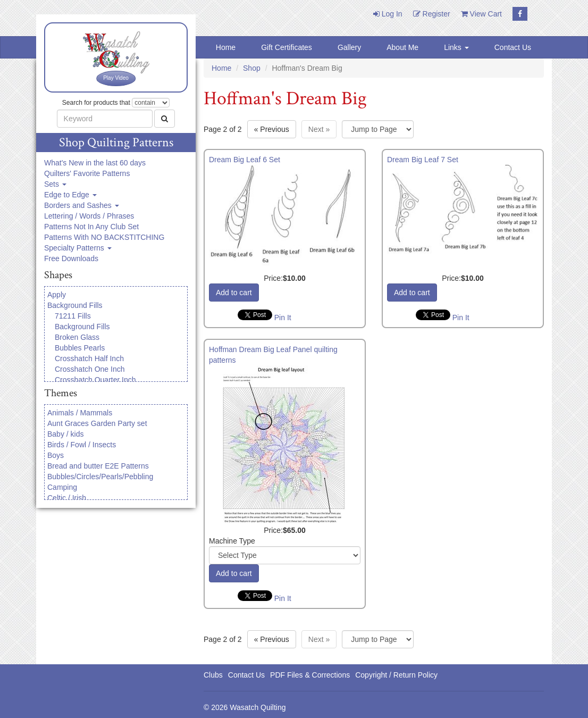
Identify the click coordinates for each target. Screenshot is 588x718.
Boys (56, 455)
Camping (62, 487)
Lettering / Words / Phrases (89, 216)
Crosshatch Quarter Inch (95, 380)
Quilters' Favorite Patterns (87, 173)
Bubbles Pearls (80, 348)
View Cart (481, 14)
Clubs (213, 675)
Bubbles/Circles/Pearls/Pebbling (100, 477)
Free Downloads (71, 258)
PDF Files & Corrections (310, 675)
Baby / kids (65, 434)
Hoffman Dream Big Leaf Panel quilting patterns (273, 355)
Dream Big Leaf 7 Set (423, 160)
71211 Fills (73, 316)
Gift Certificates (287, 47)
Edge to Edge (70, 195)
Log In (388, 14)
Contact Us (513, 47)
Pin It (283, 318)
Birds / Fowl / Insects (82, 445)
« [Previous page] (272, 129)
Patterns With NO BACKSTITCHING (104, 237)
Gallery (349, 47)
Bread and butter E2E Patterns (98, 466)
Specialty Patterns (78, 248)
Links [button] (456, 47)
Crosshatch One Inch (90, 369)
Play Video (116, 78)
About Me (402, 47)
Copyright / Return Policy (396, 675)
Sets (55, 184)
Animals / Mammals (80, 413)
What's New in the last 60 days (95, 163)
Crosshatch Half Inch (89, 358)
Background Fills (75, 305)
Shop (252, 68)
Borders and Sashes (82, 205)
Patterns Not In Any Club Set (91, 227)
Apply (57, 295)
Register (432, 14)
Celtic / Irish (67, 498)
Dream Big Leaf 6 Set (245, 160)
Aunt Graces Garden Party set (97, 423)
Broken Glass (77, 337)
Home (226, 47)
